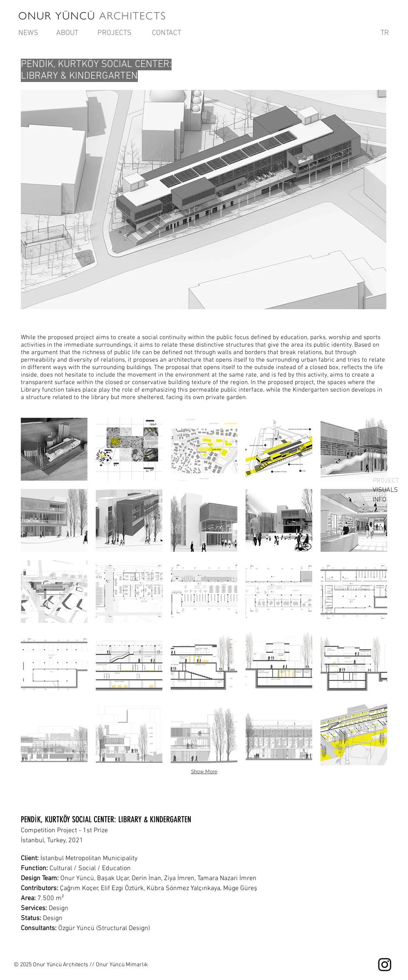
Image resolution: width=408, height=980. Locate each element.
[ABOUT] (67, 33)
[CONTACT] (167, 33)
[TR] (385, 33)
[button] (54, 449)
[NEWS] (28, 33)
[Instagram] (385, 965)
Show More (204, 772)
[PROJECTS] (114, 33)
